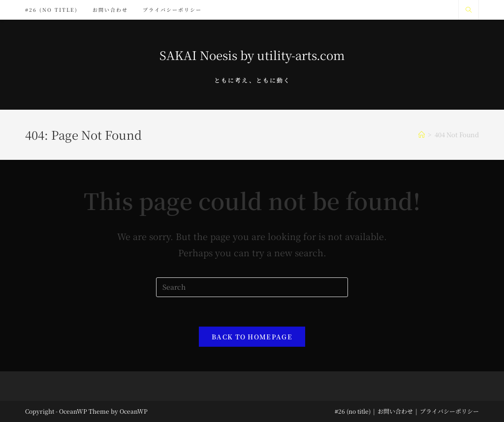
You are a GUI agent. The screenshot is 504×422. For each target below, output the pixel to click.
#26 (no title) (353, 411)
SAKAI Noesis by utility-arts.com (252, 55)
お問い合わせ (395, 411)
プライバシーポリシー (449, 411)
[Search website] (469, 10)
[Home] (422, 135)
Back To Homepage (252, 337)
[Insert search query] (252, 287)
